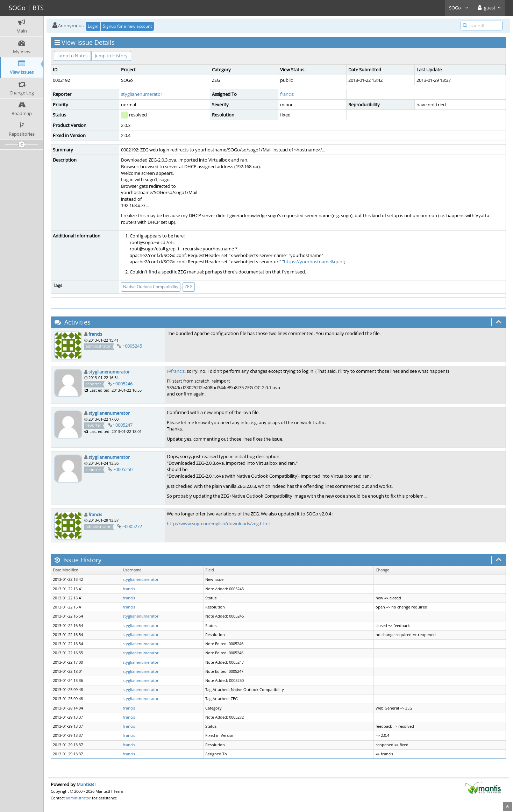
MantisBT (86, 784)
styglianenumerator (142, 94)
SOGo (459, 8)
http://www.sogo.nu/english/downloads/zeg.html (218, 523)
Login (93, 26)
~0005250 (123, 469)
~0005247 (123, 425)
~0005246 (123, 384)
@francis (176, 371)
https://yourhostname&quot (314, 262)
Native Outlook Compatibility (151, 287)
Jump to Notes (72, 56)
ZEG (189, 287)
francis (287, 94)
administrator (78, 798)
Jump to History (111, 56)
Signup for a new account (127, 26)
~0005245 (132, 346)
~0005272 (132, 526)
